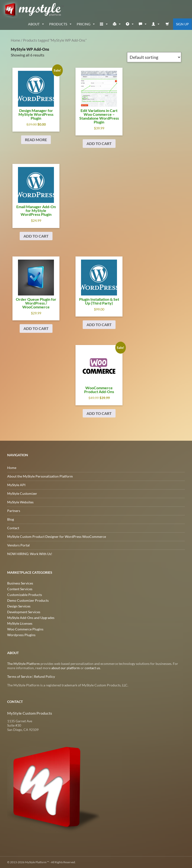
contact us (92, 668)
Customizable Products (25, 595)
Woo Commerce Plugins (25, 629)
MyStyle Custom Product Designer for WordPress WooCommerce (57, 537)
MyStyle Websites (20, 502)
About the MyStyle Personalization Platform (40, 476)
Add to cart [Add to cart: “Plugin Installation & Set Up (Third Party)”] (99, 325)
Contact (13, 528)
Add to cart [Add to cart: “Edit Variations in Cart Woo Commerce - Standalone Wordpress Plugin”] (99, 143)
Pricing (84, 24)
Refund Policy (44, 676)
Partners (14, 511)
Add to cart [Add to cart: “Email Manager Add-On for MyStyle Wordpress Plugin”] (36, 236)
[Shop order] (154, 57)
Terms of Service (19, 676)
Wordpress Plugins (21, 635)
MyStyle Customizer (22, 493)
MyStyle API (16, 485)
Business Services (20, 583)
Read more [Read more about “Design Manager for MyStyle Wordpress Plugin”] (36, 140)
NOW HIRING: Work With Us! (30, 554)
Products (58, 24)
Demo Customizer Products (28, 600)
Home (15, 40)
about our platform (66, 668)
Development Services (24, 612)
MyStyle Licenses (20, 623)
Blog (11, 519)
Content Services (20, 589)
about (34, 24)
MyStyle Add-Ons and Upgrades (31, 618)
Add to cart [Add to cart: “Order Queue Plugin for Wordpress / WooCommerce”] (36, 328)
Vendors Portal (18, 545)
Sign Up (182, 24)
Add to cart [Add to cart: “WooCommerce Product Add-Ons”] (99, 413)
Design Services (19, 606)
